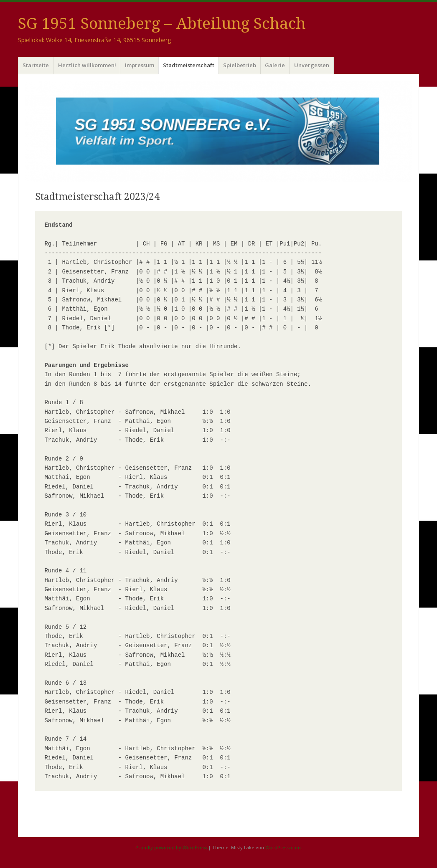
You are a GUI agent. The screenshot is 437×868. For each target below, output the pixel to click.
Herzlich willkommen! (87, 65)
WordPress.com (283, 847)
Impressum (140, 65)
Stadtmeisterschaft (189, 65)
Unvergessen (312, 65)
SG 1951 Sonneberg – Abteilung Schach (162, 24)
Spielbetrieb (240, 65)
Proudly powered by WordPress (171, 847)
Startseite (36, 65)
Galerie (275, 65)
